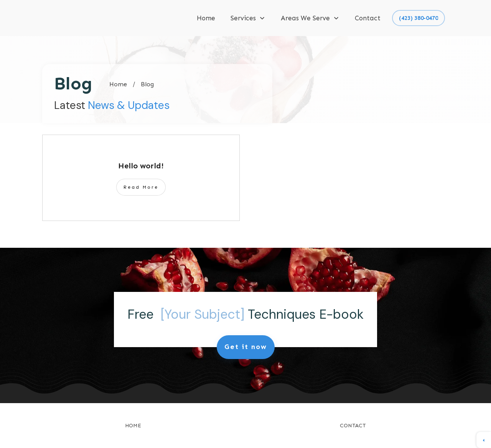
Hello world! (141, 166)
